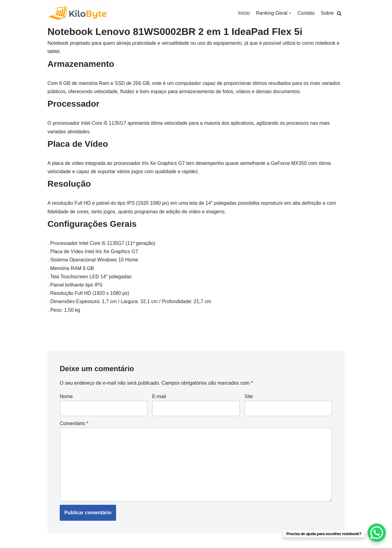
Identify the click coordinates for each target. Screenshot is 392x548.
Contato (306, 13)
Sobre (327, 13)
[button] (339, 13)
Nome (66, 396)
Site (249, 396)
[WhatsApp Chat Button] (377, 533)
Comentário (74, 423)
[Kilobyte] (78, 13)
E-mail (159, 396)
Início (244, 13)
